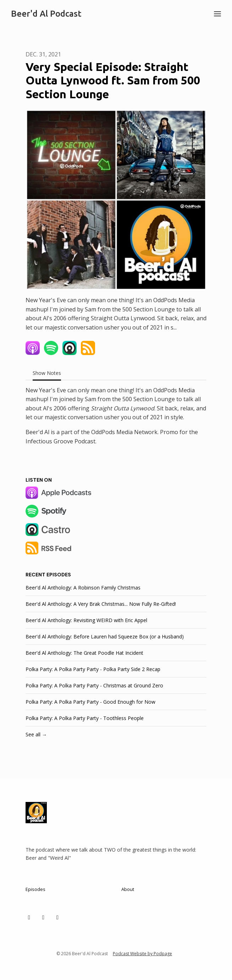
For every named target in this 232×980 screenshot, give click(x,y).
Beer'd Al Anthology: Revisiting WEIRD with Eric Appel (86, 620)
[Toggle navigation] (217, 14)
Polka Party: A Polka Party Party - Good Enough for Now (90, 702)
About (128, 889)
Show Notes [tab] (47, 373)
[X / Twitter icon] (29, 917)
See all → (36, 734)
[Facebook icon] (57, 917)
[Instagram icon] (43, 917)
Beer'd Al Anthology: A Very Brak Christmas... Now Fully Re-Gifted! (101, 604)
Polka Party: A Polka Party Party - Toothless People (85, 718)
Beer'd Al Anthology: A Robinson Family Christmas (83, 588)
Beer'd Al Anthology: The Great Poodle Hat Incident (84, 653)
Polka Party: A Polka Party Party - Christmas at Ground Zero (94, 685)
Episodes (35, 889)
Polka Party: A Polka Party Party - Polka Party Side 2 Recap (93, 669)
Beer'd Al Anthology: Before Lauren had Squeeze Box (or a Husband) (105, 636)
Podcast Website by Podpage (142, 954)
